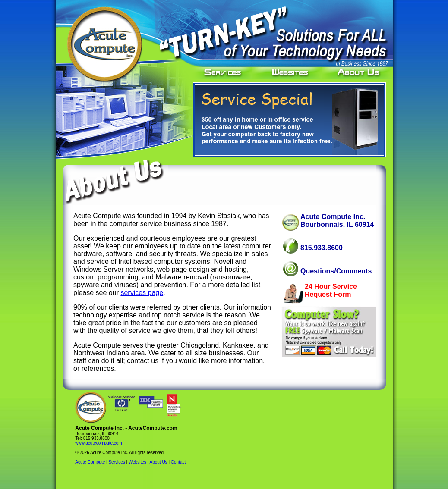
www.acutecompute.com (98, 443)
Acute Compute (90, 462)
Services (117, 462)
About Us (158, 462)
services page (142, 293)
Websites (137, 462)
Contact (178, 462)
